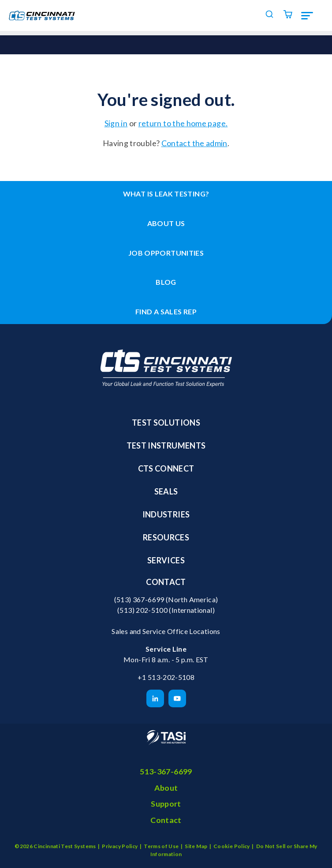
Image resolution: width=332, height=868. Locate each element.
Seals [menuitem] (166, 491)
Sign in (116, 123)
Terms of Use (161, 846)
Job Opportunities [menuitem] (166, 253)
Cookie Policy (232, 846)
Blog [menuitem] (166, 282)
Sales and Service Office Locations (166, 631)
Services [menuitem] (166, 560)
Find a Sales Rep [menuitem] (166, 311)
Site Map (196, 846)
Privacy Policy (120, 846)
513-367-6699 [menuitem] (166, 771)
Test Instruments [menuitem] (166, 445)
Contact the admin (194, 143)
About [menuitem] (166, 788)
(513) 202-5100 (142, 610)
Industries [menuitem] (166, 514)
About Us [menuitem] (166, 223)
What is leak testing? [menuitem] (166, 194)
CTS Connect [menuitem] (166, 468)
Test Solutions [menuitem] (166, 423)
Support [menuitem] (166, 804)
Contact (166, 582)
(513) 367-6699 (139, 599)
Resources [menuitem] (166, 537)
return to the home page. (183, 123)
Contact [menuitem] (166, 820)
